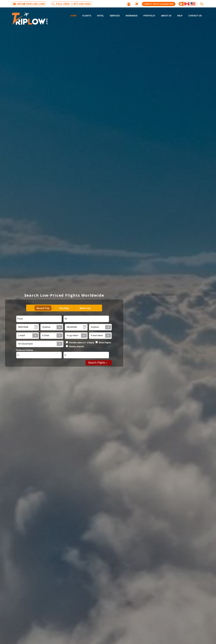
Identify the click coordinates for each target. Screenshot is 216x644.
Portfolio (149, 16)
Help (180, 16)
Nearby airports (77, 347)
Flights (87, 16)
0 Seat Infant (97, 336)
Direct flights (105, 343)
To (66, 319)
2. (65, 355)
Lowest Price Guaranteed (159, 4)
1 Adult (21, 336)
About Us (166, 16)
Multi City (85, 308)
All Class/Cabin (25, 344)
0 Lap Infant (72, 336)
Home (73, 16)
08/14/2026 (72, 327)
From (20, 319)
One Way (64, 308)
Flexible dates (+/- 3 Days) (82, 343)
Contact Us (195, 16)
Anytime (46, 327)
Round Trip (43, 308)
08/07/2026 (23, 327)
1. (18, 355)
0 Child (46, 336)
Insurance (132, 16)
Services (115, 16)
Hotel (100, 16)
